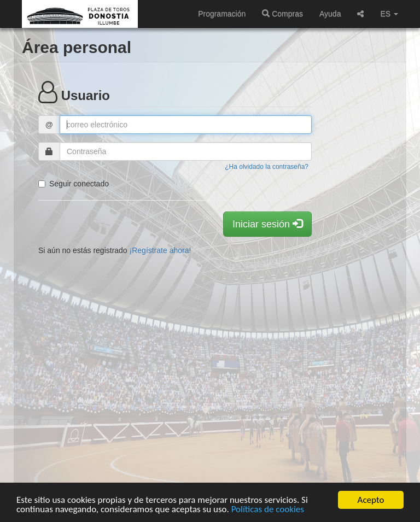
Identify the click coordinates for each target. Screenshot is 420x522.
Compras (282, 14)
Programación (222, 14)
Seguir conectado (74, 184)
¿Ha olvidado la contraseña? (267, 167)
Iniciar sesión (267, 224)
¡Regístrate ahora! (161, 250)
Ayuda (330, 14)
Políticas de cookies (268, 510)
